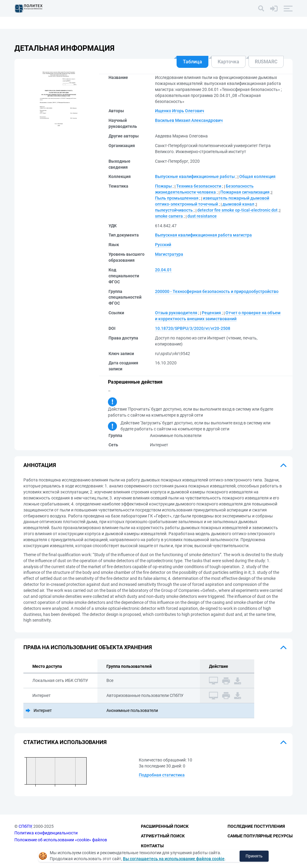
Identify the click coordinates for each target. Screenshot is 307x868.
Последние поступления (256, 826)
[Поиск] (261, 8)
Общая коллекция (257, 176)
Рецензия (211, 313)
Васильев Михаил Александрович (189, 120)
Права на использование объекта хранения (88, 647)
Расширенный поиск (165, 826)
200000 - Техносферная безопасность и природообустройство (217, 291)
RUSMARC (266, 62)
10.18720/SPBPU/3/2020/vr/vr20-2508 (193, 328)
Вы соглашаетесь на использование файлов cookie (174, 859)
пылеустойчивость (174, 210)
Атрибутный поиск (163, 836)
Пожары (163, 186)
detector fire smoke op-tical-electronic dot (237, 210)
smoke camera (169, 216)
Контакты (152, 846)
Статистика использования (65, 742)
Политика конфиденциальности (46, 833)
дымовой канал (238, 204)
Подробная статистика (162, 775)
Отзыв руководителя (176, 313)
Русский (163, 245)
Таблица (192, 62)
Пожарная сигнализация (245, 192)
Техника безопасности (199, 186)
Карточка (228, 62)
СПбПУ (25, 826)
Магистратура (169, 254)
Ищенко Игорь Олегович (180, 111)
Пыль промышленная (177, 198)
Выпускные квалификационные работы (195, 176)
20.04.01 (163, 270)
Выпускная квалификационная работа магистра (203, 235)
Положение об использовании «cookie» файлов (61, 840)
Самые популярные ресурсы (260, 836)
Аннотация (40, 465)
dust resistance (202, 216)
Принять (254, 856)
